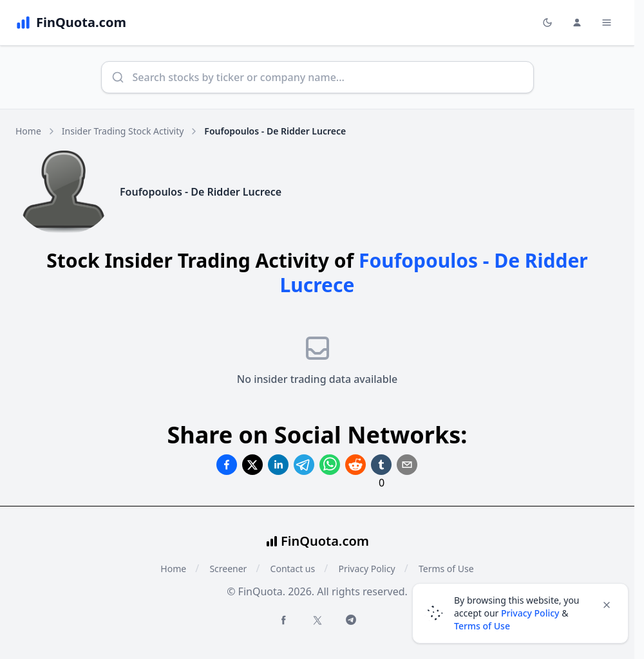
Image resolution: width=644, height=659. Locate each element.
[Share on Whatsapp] (330, 465)
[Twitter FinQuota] (317, 620)
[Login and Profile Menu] (577, 23)
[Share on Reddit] (355, 465)
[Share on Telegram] (304, 465)
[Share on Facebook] (227, 465)
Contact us (293, 569)
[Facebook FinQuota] (283, 620)
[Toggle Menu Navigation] (607, 23)
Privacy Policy (366, 569)
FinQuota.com (325, 541)
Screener (228, 569)
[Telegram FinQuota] (351, 620)
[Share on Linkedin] (278, 465)
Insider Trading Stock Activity (123, 131)
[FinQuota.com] (71, 23)
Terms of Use (482, 626)
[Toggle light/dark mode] (547, 23)
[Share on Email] (407, 465)
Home (28, 131)
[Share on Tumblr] (381, 465)
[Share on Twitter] (252, 465)
